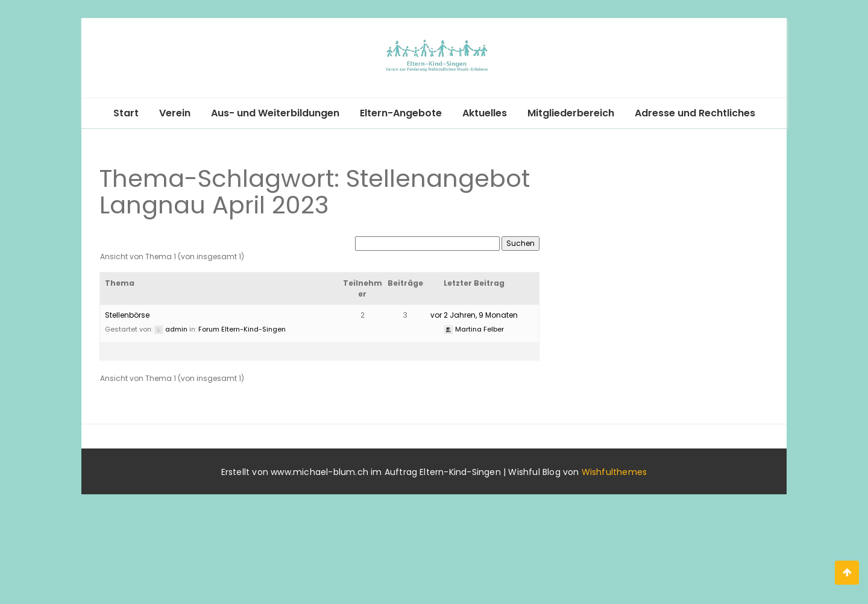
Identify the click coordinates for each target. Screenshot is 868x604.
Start (126, 113)
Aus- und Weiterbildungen (275, 113)
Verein (175, 113)
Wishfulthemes (615, 472)
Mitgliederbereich (571, 113)
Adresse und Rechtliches (695, 113)
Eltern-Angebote (401, 113)
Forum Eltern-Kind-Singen (242, 329)
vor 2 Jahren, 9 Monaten (474, 315)
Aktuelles (485, 113)
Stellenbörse (127, 315)
